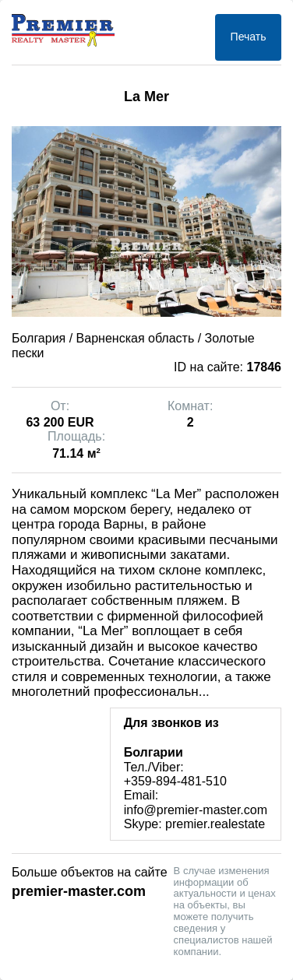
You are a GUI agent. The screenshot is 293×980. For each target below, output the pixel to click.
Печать (249, 37)
